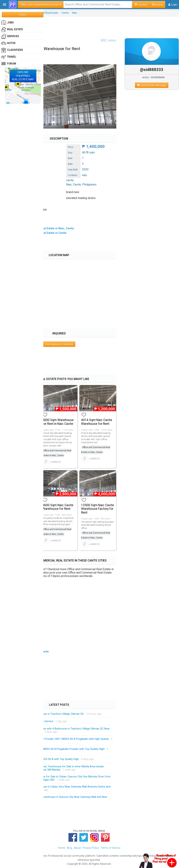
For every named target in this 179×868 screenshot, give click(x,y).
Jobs (7, 23)
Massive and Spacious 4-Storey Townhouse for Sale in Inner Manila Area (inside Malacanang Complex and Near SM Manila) (57, 768)
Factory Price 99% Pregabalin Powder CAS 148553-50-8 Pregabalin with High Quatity (59, 739)
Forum (9, 64)
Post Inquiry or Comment (59, 344)
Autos (8, 43)
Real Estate (12, 30)
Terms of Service (110, 848)
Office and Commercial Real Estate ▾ (41, 4)
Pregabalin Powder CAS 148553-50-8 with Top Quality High (44, 759)
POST (23, 15)
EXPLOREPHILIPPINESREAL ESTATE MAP (23, 76)
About (77, 848)
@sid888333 (152, 70)
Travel (9, 57)
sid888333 (55, 462)
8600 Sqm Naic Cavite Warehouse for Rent (58, 507)
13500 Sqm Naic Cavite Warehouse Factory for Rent (98, 509)
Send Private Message (152, 85)
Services (10, 36)
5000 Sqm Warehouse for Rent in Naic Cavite (58, 422)
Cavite (65, 13)
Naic (75, 13)
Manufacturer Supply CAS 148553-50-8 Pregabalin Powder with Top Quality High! (57, 749)
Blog (69, 848)
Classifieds (12, 50)
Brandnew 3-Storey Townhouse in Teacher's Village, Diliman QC (47, 714)
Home (62, 848)
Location (141, 5)
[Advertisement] (90, 25)
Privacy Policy (91, 848)
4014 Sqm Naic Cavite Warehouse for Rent (97, 422)
